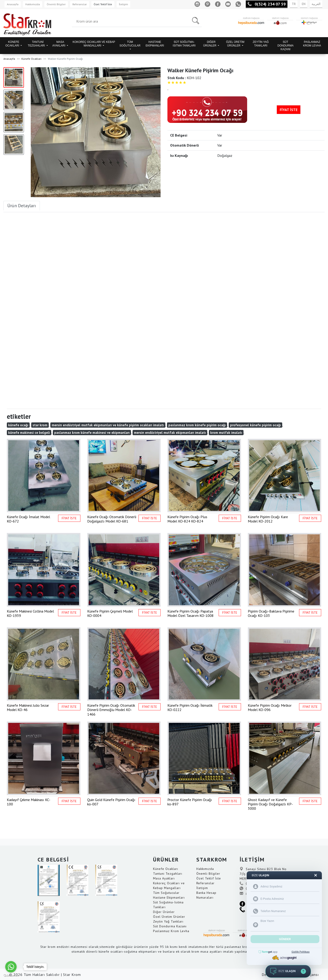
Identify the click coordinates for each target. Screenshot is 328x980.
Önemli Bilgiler (56, 4)
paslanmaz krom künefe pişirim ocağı (197, 425)
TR (294, 4)
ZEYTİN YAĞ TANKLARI (261, 44)
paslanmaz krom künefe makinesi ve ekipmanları (92, 433)
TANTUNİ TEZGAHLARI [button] (37, 44)
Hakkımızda (33, 4)
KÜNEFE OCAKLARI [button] (13, 44)
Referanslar (80, 4)
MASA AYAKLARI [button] (59, 44)
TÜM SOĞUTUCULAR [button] (130, 44)
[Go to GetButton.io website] (11, 975)
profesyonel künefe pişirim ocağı (255, 425)
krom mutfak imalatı (226, 433)
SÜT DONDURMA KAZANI (286, 46)
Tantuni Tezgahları (168, 874)
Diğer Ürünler (164, 912)
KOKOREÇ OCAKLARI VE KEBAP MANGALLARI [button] (94, 44)
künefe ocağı (18, 425)
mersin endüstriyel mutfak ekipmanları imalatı (170, 433)
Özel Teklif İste (103, 4)
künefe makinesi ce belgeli (29, 433)
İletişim (123, 4)
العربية (316, 4)
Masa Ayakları (164, 878)
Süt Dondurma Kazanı (170, 926)
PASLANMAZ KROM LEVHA (312, 44)
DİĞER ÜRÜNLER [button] (210, 44)
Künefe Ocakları (31, 59)
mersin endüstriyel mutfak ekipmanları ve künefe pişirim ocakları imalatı (108, 425)
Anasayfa (13, 4)
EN (304, 4)
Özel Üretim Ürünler (169, 917)
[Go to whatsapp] (11, 967)
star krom (40, 425)
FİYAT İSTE (289, 110)
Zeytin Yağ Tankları (168, 921)
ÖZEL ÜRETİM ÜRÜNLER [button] (235, 44)
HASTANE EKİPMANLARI (155, 44)
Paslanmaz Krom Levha (171, 931)
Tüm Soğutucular (166, 893)
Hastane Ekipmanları (169, 897)
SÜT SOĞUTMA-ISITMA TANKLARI (184, 44)
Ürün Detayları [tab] (22, 206)
